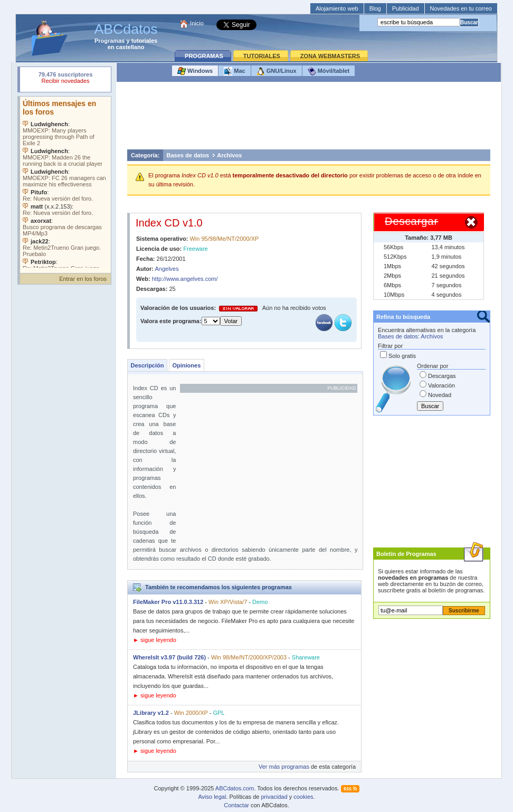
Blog (375, 8)
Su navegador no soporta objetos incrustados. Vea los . (65, 182)
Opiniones (186, 365)
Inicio (197, 23)
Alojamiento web (337, 8)
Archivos (229, 155)
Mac (234, 71)
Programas (110, 41)
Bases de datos (188, 155)
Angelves (167, 269)
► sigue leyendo (155, 640)
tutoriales (145, 41)
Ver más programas (284, 767)
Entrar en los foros (83, 279)
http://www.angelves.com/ (185, 279)
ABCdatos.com (235, 788)
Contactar (236, 805)
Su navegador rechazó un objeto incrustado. (65, 79)
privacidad (274, 797)
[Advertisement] (309, 118)
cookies (303, 797)
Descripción (148, 365)
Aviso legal (212, 797)
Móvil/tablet (329, 71)
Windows (195, 71)
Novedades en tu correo (461, 8)
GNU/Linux (277, 71)
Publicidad (406, 8)
